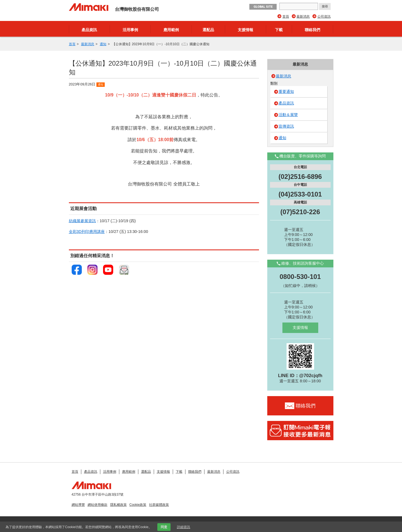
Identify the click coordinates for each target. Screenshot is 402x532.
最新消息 (303, 17)
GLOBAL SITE (263, 7)
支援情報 (245, 30)
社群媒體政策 (159, 505)
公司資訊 (324, 17)
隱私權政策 (118, 505)
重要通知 (286, 92)
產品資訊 (89, 30)
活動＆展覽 (288, 115)
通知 (103, 44)
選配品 (208, 30)
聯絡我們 (312, 30)
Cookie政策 (138, 505)
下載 (279, 30)
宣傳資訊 (286, 126)
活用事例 (130, 30)
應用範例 (171, 30)
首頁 (286, 17)
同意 (164, 527)
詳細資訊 (184, 527)
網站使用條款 (98, 505)
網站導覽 (78, 505)
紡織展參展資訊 (82, 221)
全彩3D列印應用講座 (87, 232)
